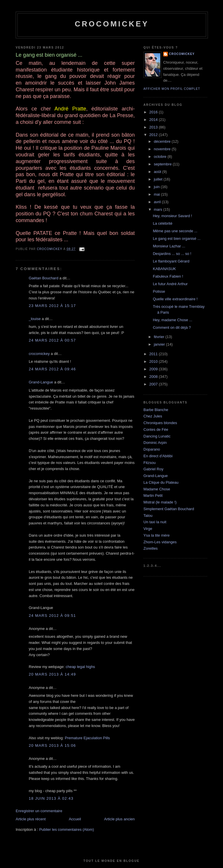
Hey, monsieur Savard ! (172, 216)
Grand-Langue (41, 382)
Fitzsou (150, 463)
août (158, 172)
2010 (154, 361)
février (160, 337)
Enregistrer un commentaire (39, 811)
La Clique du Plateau (161, 482)
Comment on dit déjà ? (172, 327)
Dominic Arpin (155, 443)
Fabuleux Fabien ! (168, 276)
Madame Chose (157, 489)
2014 (154, 120)
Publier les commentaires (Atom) (67, 829)
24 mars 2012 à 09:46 (52, 369)
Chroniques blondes (160, 423)
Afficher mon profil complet (172, 89)
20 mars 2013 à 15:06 (52, 745)
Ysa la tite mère (157, 535)
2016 (154, 112)
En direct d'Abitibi (158, 456)
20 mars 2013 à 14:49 (52, 674)
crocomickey (112, 24)
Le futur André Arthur (170, 284)
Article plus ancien (120, 819)
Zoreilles (151, 548)
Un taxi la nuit (155, 522)
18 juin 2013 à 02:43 (51, 798)
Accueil (75, 819)
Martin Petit (153, 495)
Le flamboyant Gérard (171, 261)
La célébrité (162, 223)
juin (157, 187)
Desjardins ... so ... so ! (172, 254)
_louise (35, 319)
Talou (148, 516)
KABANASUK (164, 269)
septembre (163, 164)
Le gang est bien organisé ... (177, 239)
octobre (161, 157)
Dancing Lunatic (157, 436)
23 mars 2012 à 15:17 (52, 306)
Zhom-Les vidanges (160, 542)
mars (159, 209)
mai (158, 194)
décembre (163, 141)
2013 (154, 127)
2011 (154, 354)
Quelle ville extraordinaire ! (175, 299)
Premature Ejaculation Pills (87, 738)
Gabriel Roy (153, 469)
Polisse (159, 291)
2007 (154, 384)
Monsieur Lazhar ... (169, 246)
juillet (159, 179)
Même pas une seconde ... (175, 231)
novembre (163, 149)
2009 (154, 369)
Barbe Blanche (156, 410)
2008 (154, 377)
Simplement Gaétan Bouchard (169, 509)
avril (158, 202)
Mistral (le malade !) (160, 502)
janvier (160, 344)
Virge (148, 529)
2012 (154, 135)
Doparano (152, 449)
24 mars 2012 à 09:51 (52, 616)
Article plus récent (31, 819)
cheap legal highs (80, 667)
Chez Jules (153, 416)
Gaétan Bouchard (44, 278)
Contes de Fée (156, 429)
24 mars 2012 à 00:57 (52, 340)
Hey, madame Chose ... (172, 320)
